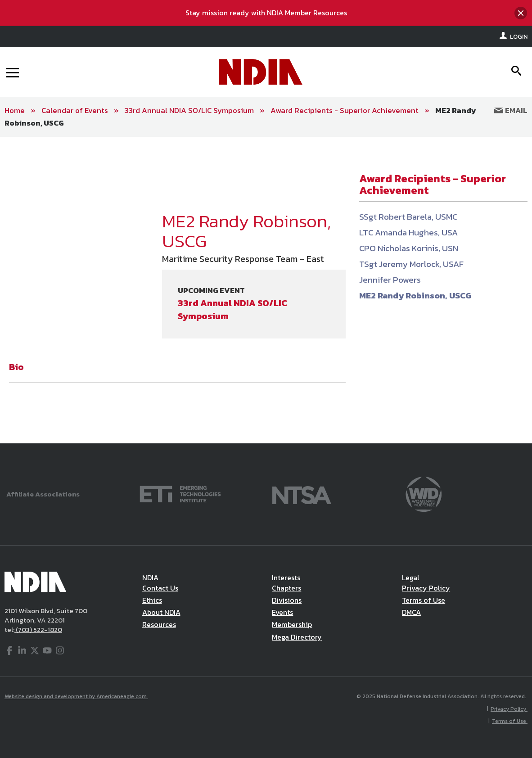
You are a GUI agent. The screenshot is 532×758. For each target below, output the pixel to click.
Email (511, 110)
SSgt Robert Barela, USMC (408, 217)
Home (15, 110)
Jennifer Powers (390, 280)
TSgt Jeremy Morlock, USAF (411, 264)
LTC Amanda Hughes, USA (408, 232)
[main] (266, 290)
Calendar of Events (75, 110)
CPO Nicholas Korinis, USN (409, 248)
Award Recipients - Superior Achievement (345, 110)
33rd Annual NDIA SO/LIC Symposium (189, 110)
